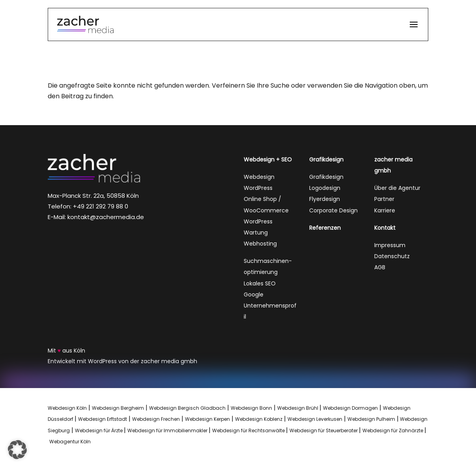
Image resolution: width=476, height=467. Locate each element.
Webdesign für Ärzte (99, 430)
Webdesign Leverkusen (315, 419)
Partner (384, 199)
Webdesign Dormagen (350, 408)
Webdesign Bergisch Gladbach (187, 408)
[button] (414, 29)
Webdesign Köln (67, 408)
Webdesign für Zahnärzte (393, 430)
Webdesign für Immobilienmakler (168, 430)
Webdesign (259, 177)
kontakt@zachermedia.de (106, 217)
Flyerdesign (325, 199)
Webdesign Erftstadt (103, 419)
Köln (79, 351)
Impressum (390, 245)
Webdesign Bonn (251, 408)
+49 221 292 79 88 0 (101, 206)
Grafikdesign (326, 177)
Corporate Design (333, 210)
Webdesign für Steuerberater (324, 430)
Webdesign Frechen (156, 419)
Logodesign (325, 188)
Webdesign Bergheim (118, 408)
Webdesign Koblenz (259, 419)
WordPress (258, 188)
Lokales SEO (260, 283)
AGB (380, 267)
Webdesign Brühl (298, 408)
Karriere (385, 210)
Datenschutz (392, 256)
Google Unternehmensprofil (270, 306)
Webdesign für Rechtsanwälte (249, 430)
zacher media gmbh (169, 361)
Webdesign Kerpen (207, 419)
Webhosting (260, 244)
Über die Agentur (397, 188)
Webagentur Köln (70, 442)
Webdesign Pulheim (371, 419)
